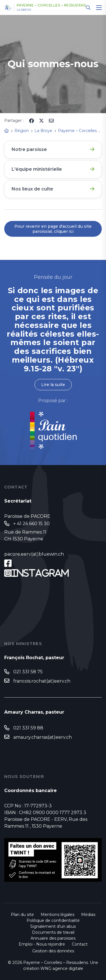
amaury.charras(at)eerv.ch (43, 737)
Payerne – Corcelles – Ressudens (51, 5)
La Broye (24, 10)
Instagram (40, 573)
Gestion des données (53, 951)
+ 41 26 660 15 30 (32, 524)
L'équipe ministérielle (37, 169)
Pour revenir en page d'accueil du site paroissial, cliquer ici (53, 229)
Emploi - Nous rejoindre (42, 944)
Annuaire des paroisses (53, 938)
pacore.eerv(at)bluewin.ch (34, 554)
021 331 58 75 (28, 672)
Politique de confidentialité (53, 920)
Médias (88, 915)
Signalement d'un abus (53, 926)
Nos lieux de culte (32, 189)
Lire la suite (53, 385)
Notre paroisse (29, 149)
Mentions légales (58, 915)
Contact (80, 944)
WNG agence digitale (62, 968)
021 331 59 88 (28, 728)
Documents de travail (53, 932)
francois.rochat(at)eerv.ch (42, 681)
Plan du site (22, 915)
